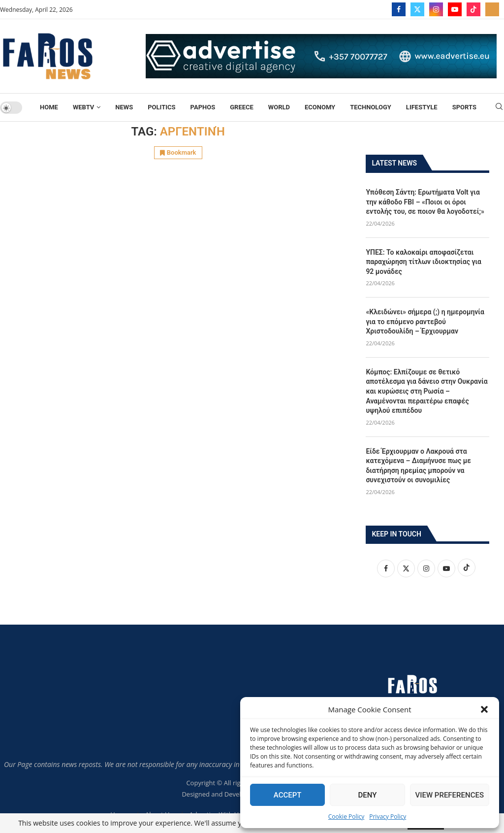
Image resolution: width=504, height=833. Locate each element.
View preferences (450, 795)
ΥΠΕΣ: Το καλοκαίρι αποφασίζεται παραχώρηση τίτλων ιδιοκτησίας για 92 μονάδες (424, 261)
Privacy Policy (388, 816)
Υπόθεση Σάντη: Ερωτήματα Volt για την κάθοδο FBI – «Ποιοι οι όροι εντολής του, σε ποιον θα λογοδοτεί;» (425, 201)
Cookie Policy (346, 816)
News (124, 107)
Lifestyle (422, 107)
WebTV (83, 107)
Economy (320, 107)
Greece (242, 107)
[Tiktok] (473, 9)
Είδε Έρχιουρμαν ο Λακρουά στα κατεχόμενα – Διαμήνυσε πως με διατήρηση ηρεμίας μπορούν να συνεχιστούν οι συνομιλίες (418, 465)
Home (49, 107)
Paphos (203, 107)
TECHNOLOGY (371, 107)
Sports (464, 107)
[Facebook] (399, 9)
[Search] (499, 108)
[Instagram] (436, 9)
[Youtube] (455, 9)
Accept (288, 795)
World (279, 107)
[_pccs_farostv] (492, 9)
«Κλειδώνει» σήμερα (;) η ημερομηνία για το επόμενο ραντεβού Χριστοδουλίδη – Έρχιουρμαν (425, 321)
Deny (367, 795)
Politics (161, 107)
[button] (484, 709)
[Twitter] (417, 9)
